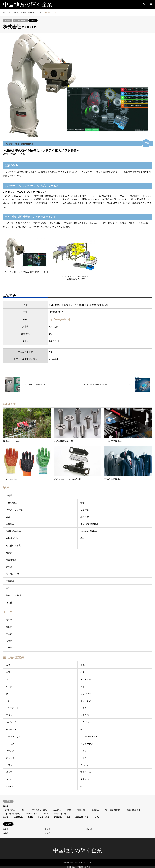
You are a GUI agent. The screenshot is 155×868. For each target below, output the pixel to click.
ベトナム (10, 687)
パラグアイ (11, 729)
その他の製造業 (13, 545)
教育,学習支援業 (14, 595)
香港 (82, 665)
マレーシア (86, 701)
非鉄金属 (85, 517)
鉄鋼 (8, 517)
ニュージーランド (89, 736)
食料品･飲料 (12, 538)
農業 (8, 588)
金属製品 (10, 524)
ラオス (84, 687)
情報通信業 (11, 560)
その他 (9, 603)
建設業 (9, 553)
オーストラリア (13, 736)
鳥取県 (9, 620)
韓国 (82, 672)
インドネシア (87, 679)
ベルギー (85, 758)
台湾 (8, 665)
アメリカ (10, 715)
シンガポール (12, 708)
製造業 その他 (60, 814)
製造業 (8, 21)
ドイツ (84, 751)
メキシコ (85, 715)
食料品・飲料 (32, 814)
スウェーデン (87, 744)
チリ (82, 729)
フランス (10, 751)
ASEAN (9, 786)
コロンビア (11, 722)
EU (82, 786)
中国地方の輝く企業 (77, 850)
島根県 (9, 627)
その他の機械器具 (89, 531)
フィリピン (11, 679)
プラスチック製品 (14, 510)
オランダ (10, 758)
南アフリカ (86, 772)
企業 (9, 13)
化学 (82, 503)
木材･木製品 (12, 503)
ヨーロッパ (11, 779)
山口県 (33, 21)
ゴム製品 (85, 510)
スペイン (85, 765)
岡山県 (9, 634)
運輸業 (9, 567)
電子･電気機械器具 (20, 21)
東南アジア (86, 779)
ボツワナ (10, 772)
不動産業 (10, 581)
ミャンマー (86, 694)
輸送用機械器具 (13, 531)
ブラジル (85, 722)
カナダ (84, 708)
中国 (8, 672)
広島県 (9, 641)
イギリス (10, 744)
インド (9, 701)
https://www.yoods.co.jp (60, 319)
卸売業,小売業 (13, 574)
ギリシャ (10, 765)
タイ (8, 694)
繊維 (82, 538)
